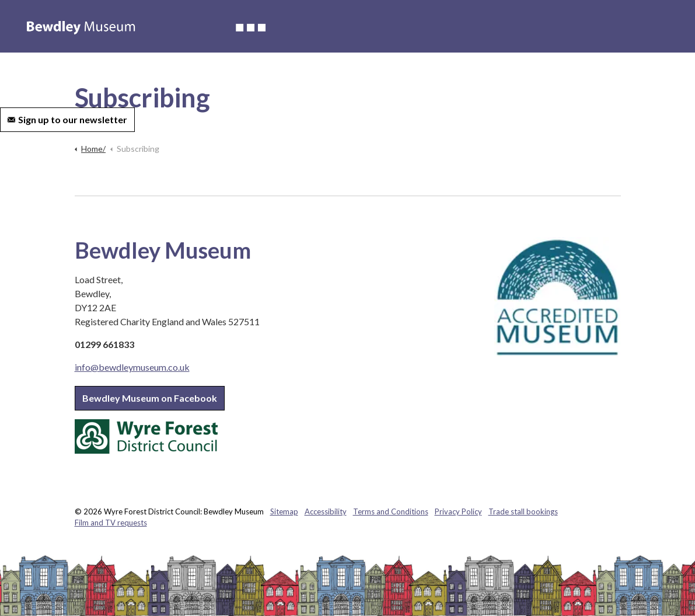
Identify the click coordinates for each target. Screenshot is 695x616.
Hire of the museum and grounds (342, 79)
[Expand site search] (150, 120)
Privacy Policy (458, 511)
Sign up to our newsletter (67, 120)
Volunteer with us (452, 79)
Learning (196, 79)
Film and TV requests (111, 523)
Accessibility (32, 79)
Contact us (520, 79)
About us (88, 79)
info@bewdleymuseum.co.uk (132, 367)
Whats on (142, 79)
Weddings (245, 79)
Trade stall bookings (523, 511)
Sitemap (284, 511)
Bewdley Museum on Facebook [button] (150, 398)
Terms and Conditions (391, 511)
